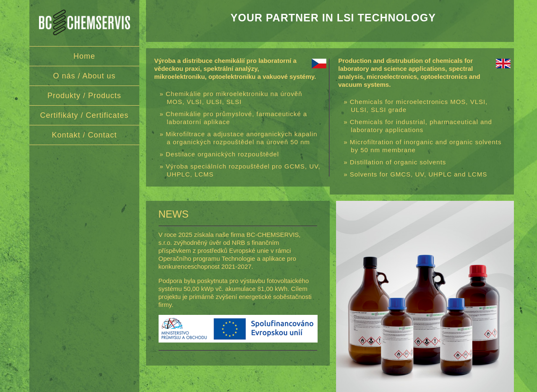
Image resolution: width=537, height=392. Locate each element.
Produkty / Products (84, 96)
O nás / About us (84, 76)
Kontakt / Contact (84, 135)
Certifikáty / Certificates (84, 115)
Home (84, 56)
